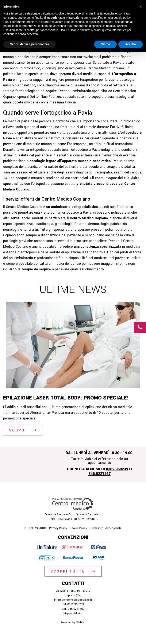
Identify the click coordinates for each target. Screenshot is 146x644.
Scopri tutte (68, 571)
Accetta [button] (130, 44)
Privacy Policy (58, 528)
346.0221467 (99, 474)
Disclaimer (96, 528)
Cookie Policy (78, 528)
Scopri (18, 430)
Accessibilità (113, 528)
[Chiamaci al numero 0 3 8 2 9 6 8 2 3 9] (140, 327)
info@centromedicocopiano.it (73, 600)
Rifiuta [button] (105, 44)
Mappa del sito (73, 613)
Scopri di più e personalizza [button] (30, 44)
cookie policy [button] (122, 18)
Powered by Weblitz (73, 622)
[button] (141, 7)
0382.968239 (117, 469)
